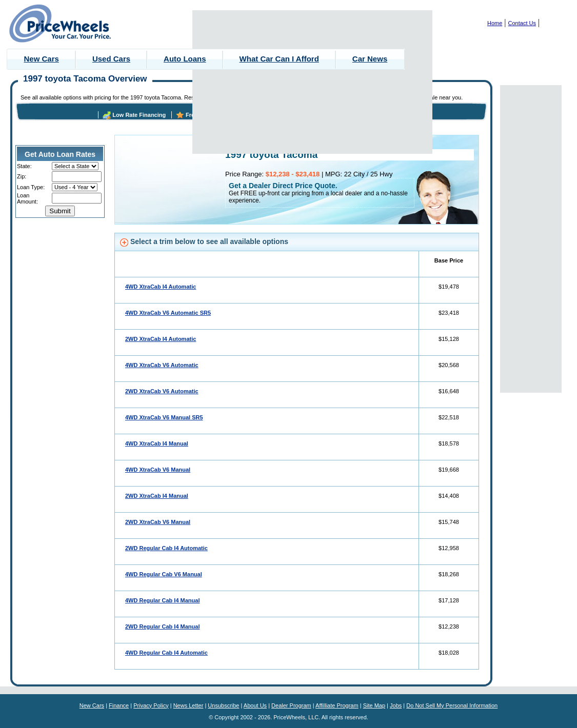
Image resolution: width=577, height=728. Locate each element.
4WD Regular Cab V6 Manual (164, 574)
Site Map (374, 705)
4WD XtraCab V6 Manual (158, 470)
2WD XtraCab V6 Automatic (162, 391)
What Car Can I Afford (279, 59)
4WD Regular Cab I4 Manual (162, 600)
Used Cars (111, 59)
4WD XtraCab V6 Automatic (162, 365)
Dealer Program (291, 705)
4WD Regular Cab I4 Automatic (166, 653)
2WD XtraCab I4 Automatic (161, 339)
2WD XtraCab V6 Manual (158, 522)
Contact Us (522, 23)
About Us (255, 705)
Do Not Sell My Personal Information (452, 705)
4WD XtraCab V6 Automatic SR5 (168, 313)
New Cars (42, 59)
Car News (370, 59)
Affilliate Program (337, 705)
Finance (119, 705)
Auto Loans (185, 59)
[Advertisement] (312, 82)
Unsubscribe (223, 705)
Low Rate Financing (139, 115)
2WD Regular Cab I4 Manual (162, 626)
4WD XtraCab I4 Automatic (161, 287)
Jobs (396, 705)
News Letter (188, 705)
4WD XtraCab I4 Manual (157, 443)
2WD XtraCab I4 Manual (157, 496)
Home (495, 23)
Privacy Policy (151, 705)
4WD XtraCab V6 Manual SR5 (164, 417)
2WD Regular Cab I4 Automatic (166, 548)
